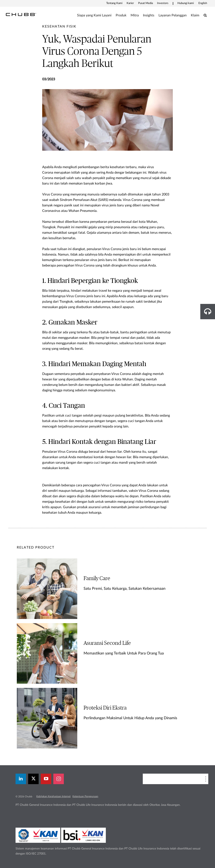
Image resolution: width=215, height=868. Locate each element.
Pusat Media (146, 3)
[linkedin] (21, 779)
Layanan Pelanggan (173, 15)
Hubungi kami (186, 3)
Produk (121, 15)
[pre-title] (59, 26)
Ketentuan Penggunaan (85, 796)
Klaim (195, 15)
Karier (130, 3)
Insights (149, 15)
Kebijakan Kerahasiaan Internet (53, 796)
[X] (33, 779)
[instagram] (59, 779)
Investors (163, 3)
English (203, 3)
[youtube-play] (46, 779)
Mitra (135, 15)
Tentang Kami (114, 3)
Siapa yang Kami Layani (94, 15)
